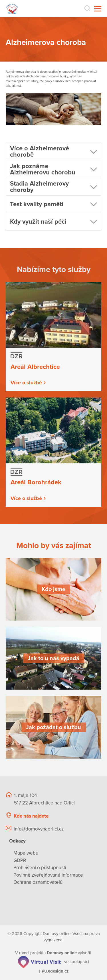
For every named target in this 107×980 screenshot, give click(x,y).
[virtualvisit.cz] (39, 962)
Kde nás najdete (31, 816)
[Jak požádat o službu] (53, 727)
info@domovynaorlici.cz (39, 829)
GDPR (20, 860)
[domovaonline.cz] (62, 953)
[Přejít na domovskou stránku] (12, 9)
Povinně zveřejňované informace (48, 875)
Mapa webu (26, 853)
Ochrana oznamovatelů (38, 882)
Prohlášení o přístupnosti (40, 868)
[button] (53, 152)
